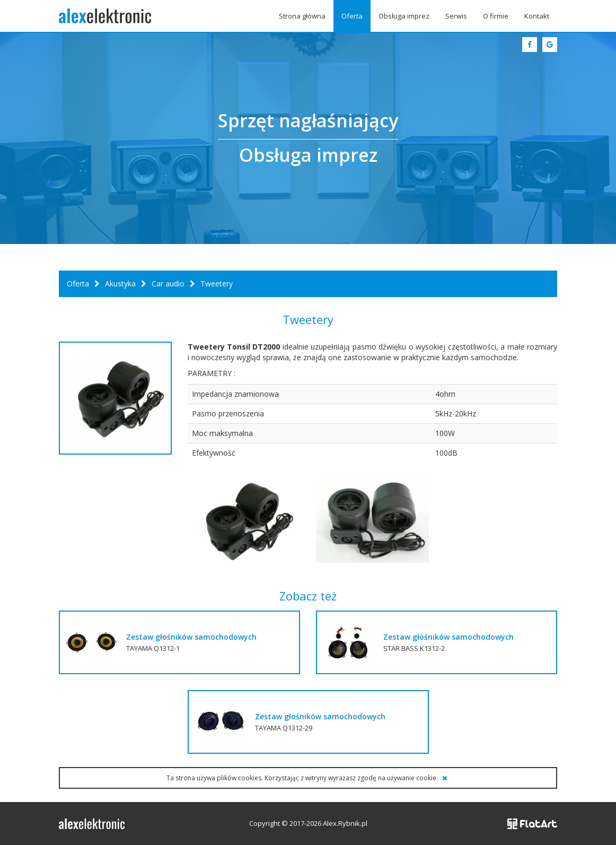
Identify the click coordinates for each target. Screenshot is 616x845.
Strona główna (302, 16)
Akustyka (120, 284)
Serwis (456, 16)
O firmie (496, 16)
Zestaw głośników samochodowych (191, 637)
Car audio (168, 284)
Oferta (352, 16)
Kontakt (537, 16)
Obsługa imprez (404, 16)
